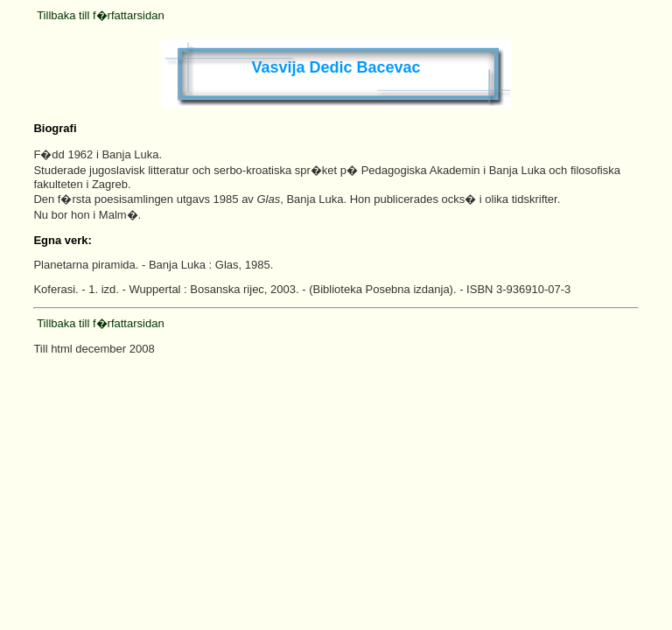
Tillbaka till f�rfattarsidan (100, 15)
